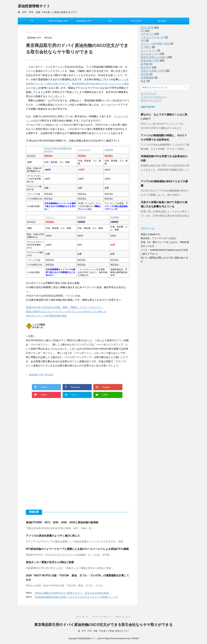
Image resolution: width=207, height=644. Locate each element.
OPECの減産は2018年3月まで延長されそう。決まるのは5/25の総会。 (73, 593)
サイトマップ (148, 93)
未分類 (145, 74)
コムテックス (84, 150)
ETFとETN (136, 21)
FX (32, 21)
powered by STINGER (129, 638)
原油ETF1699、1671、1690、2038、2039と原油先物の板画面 (62, 522)
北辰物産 (115, 217)
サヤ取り (146, 47)
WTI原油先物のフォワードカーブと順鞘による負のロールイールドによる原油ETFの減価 (77, 549)
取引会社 (162, 21)
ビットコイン (148, 50)
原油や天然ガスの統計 (154, 57)
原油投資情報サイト (34, 6)
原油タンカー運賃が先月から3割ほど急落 (50, 562)
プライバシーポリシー (154, 97)
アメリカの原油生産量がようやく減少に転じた (53, 536)
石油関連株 (147, 78)
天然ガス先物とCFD (58, 21)
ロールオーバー (150, 54)
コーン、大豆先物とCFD (155, 44)
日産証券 (109, 150)
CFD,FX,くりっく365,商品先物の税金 (46, 316)
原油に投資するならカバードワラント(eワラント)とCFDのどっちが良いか (66, 311)
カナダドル (147, 34)
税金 (143, 81)
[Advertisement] (78, 431)
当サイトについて (151, 100)
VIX (110, 21)
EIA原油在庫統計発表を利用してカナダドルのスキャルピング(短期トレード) (76, 597)
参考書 (145, 64)
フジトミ (50, 217)
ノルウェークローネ (152, 37)
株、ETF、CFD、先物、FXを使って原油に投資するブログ (104, 631)
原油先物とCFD (84, 21)
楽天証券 (82, 217)
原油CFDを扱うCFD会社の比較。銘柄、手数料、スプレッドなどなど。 (65, 307)
